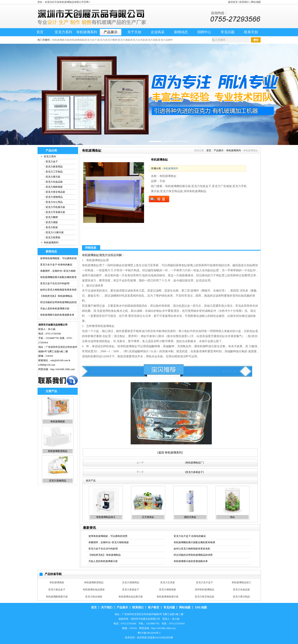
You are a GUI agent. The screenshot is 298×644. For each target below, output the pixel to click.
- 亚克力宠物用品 (53, 197)
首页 (40, 32)
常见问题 (228, 32)
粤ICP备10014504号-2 (149, 633)
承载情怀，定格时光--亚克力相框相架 (109, 542)
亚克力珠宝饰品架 (204, 597)
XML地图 (201, 607)
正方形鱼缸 (148, 517)
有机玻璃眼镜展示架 (57, 597)
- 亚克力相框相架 (53, 187)
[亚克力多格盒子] (195, 472)
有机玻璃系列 (87, 32)
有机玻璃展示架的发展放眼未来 (57, 315)
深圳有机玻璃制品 (204, 590)
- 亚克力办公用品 (53, 202)
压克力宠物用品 (58, 481)
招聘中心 (204, 32)
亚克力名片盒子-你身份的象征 (56, 265)
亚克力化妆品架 (241, 590)
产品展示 (111, 32)
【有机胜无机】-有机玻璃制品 (56, 296)
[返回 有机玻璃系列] (170, 453)
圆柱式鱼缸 (190, 517)
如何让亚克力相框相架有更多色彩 (58, 290)
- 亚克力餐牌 (51, 217)
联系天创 (251, 32)
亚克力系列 (63, 32)
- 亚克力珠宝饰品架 (55, 192)
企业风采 (158, 32)
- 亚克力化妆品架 (53, 182)
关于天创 (134, 32)
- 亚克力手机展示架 (55, 207)
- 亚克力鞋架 (51, 227)
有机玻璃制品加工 (106, 517)
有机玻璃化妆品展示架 (131, 597)
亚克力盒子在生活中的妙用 (55, 283)
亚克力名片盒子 (204, 582)
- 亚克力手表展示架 (55, 212)
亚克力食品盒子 (57, 590)
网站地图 (256, 2)
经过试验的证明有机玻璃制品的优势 (193, 555)
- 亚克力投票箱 (52, 237)
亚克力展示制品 (241, 597)
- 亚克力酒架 (51, 222)
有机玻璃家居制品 (58, 451)
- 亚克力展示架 (52, 177)
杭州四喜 (142, 638)
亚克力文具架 (168, 582)
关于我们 (107, 607)
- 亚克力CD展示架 (54, 232)
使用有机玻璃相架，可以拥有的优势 (108, 536)
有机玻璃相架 (58, 422)
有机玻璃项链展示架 (168, 597)
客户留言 (154, 607)
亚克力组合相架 (94, 597)
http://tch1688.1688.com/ (63, 369)
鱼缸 (232, 517)
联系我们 (244, 2)
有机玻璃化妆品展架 (94, 590)
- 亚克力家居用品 (53, 167)
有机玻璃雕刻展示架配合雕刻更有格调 (194, 542)
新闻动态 (181, 32)
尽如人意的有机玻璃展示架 (55, 309)
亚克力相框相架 (168, 590)
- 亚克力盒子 (51, 162)
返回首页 (233, 2)
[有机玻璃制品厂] (195, 463)
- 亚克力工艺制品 (53, 172)
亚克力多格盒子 (131, 590)
